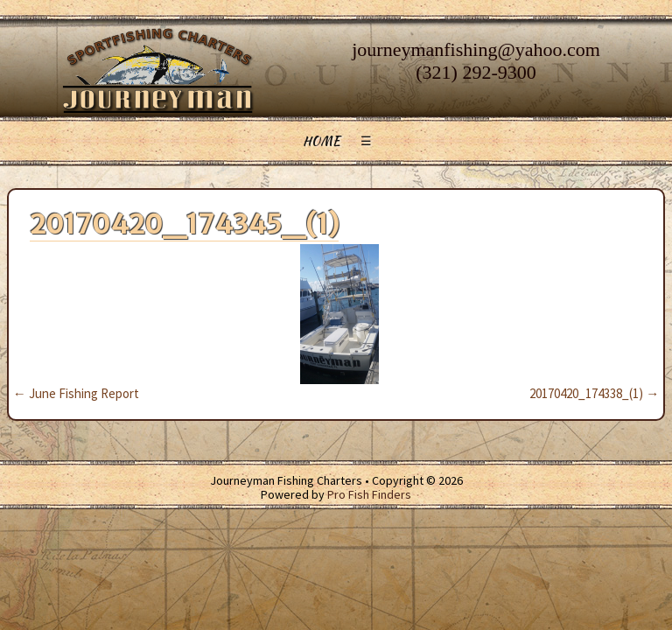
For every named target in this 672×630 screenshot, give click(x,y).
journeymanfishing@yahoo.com (476, 49)
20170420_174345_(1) (184, 224)
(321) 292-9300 (476, 72)
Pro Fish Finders (369, 494)
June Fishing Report (76, 393)
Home (322, 141)
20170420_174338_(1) (594, 393)
